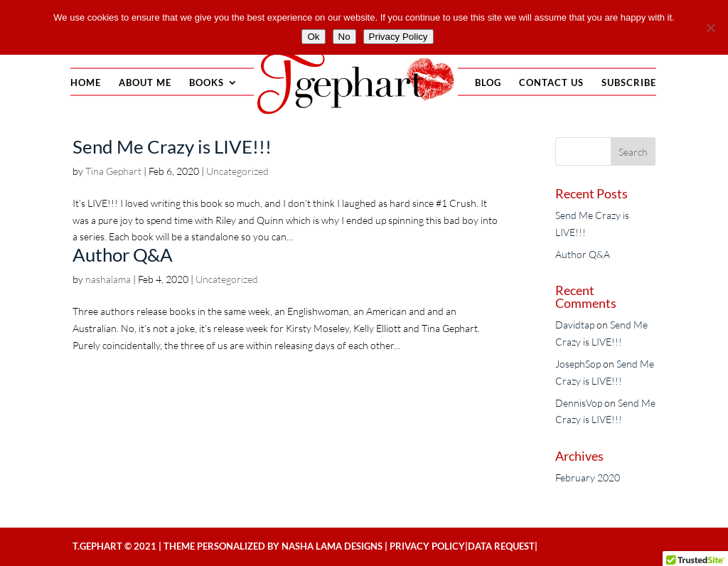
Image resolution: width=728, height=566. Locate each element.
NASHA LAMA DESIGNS (332, 546)
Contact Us (551, 83)
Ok (313, 37)
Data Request (501, 546)
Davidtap (575, 325)
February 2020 (588, 477)
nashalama (108, 279)
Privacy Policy (427, 546)
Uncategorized (237, 171)
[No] (710, 28)
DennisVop (579, 403)
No (344, 37)
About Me (145, 83)
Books (207, 83)
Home (86, 83)
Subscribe (629, 83)
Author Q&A (123, 255)
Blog (488, 83)
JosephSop (578, 364)
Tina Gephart (113, 171)
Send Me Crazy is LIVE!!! (172, 146)
